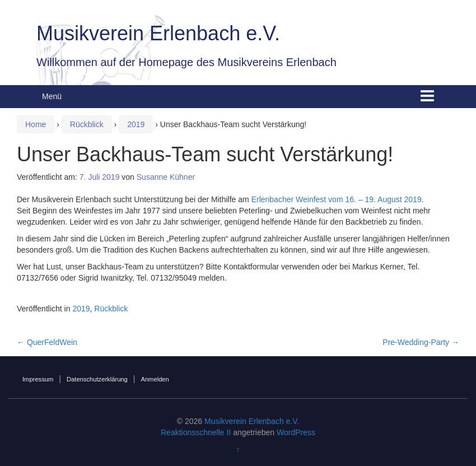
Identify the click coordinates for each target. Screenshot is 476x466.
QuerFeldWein (47, 342)
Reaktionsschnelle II (196, 432)
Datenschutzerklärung (97, 379)
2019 (136, 124)
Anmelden (155, 379)
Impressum (38, 379)
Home (36, 124)
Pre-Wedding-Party (421, 342)
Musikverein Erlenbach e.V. (158, 33)
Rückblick (87, 124)
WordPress (296, 432)
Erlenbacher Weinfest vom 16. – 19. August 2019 (337, 199)
